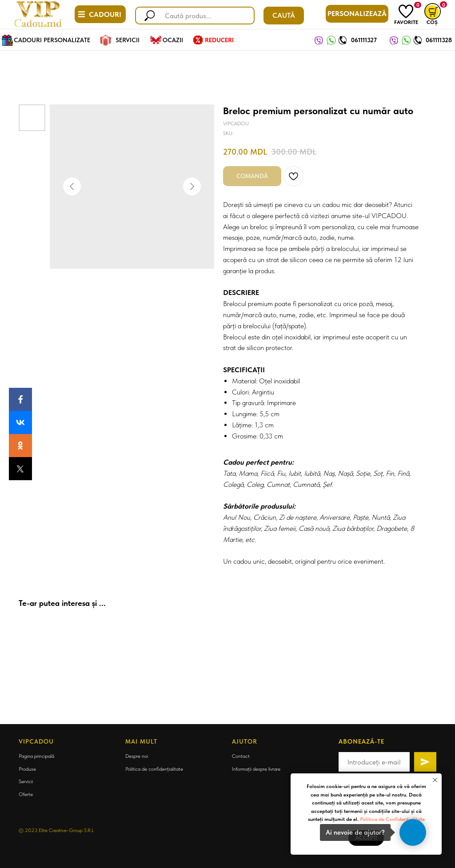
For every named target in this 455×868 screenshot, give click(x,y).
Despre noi (137, 756)
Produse (27, 769)
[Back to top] (11, 711)
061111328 (439, 40)
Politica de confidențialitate (154, 769)
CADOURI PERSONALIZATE (52, 40)
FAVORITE (406, 22)
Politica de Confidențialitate (392, 819)
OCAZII (173, 40)
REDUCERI (219, 40)
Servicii (26, 781)
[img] (406, 11)
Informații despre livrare (256, 769)
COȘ (432, 22)
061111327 (364, 40)
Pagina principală (36, 756)
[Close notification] (435, 780)
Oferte (26, 794)
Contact (241, 756)
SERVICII (128, 40)
